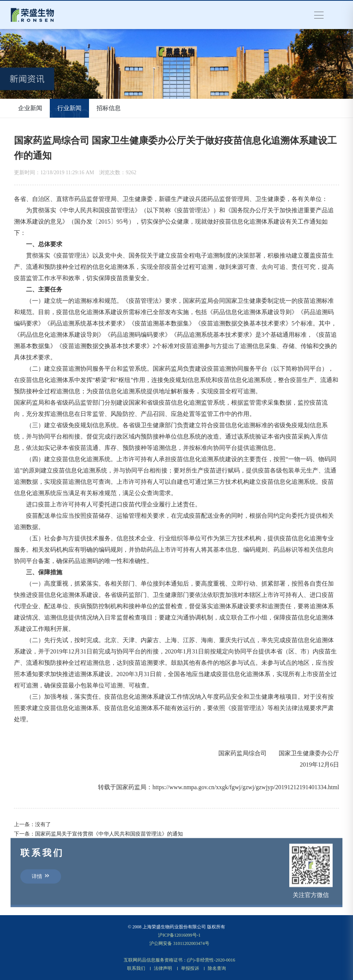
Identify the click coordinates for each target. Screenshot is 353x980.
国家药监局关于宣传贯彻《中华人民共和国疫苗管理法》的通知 (109, 834)
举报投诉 (190, 968)
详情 (41, 878)
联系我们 (136, 968)
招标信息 (109, 108)
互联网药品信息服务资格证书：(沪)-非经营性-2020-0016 (180, 960)
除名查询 (217, 968)
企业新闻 (30, 108)
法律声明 (163, 968)
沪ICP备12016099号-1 (179, 935)
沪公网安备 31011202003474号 (179, 943)
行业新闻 (69, 108)
